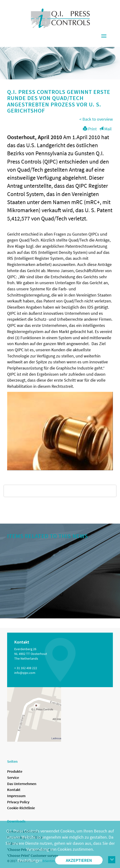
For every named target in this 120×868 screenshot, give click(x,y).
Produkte (15, 771)
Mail (105, 129)
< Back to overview (96, 119)
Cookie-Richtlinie (21, 808)
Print (90, 129)
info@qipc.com (25, 673)
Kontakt (14, 790)
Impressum (16, 796)
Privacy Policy (18, 802)
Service (13, 777)
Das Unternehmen (22, 784)
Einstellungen (30, 860)
